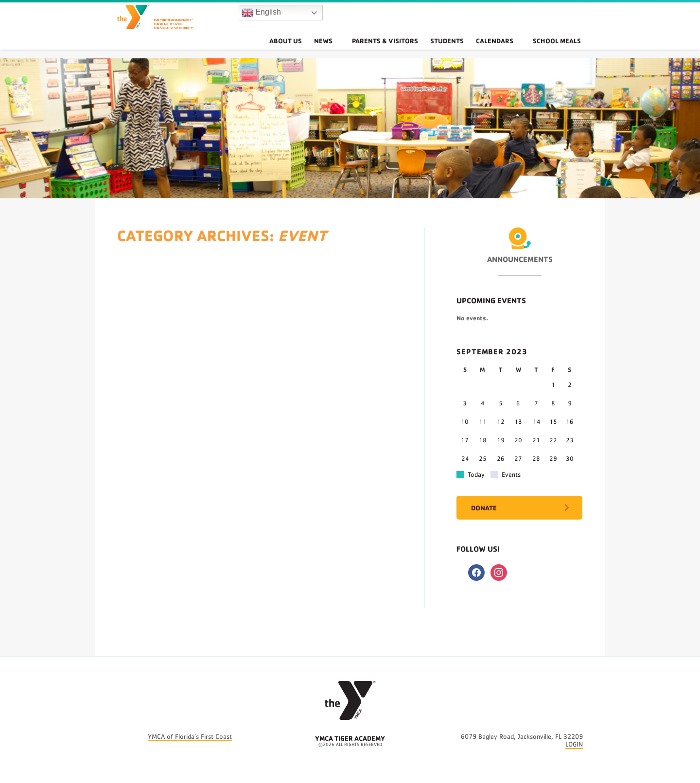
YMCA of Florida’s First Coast (190, 737)
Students (463, 51)
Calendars (512, 51)
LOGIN (574, 745)
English (261, 17)
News (350, 51)
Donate (484, 508)
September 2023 (492, 351)
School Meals (563, 51)
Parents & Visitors (400, 51)
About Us (310, 51)
